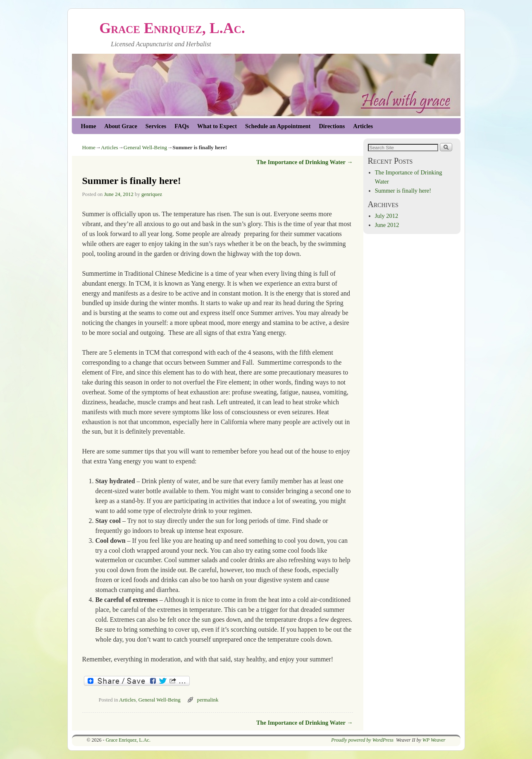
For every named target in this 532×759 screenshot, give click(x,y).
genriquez (152, 194)
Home (89, 126)
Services (156, 126)
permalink (208, 700)
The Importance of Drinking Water (305, 162)
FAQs (182, 126)
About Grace (121, 126)
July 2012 (386, 216)
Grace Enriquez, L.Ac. (172, 28)
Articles (363, 126)
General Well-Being (145, 147)
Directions (332, 126)
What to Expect (217, 126)
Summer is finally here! (403, 191)
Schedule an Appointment (278, 126)
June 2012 (387, 225)
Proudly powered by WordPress (362, 740)
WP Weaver (434, 740)
